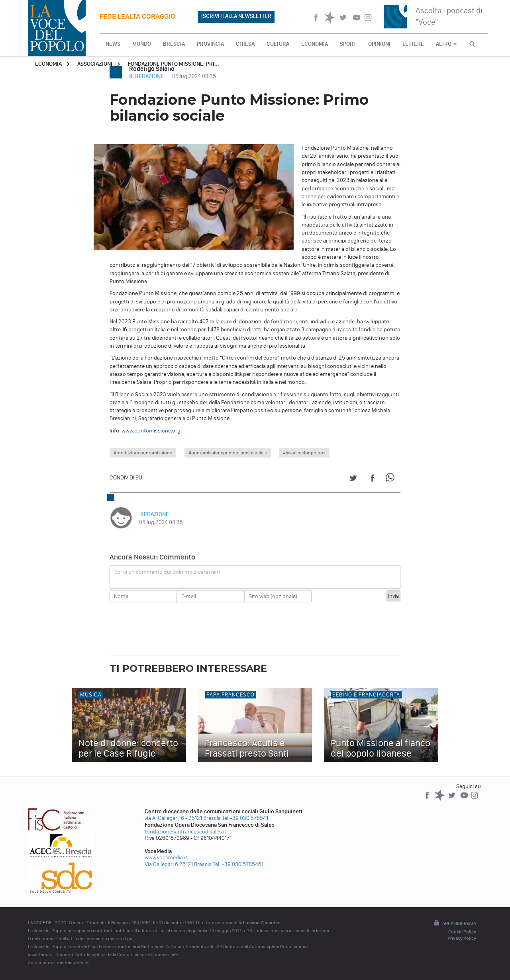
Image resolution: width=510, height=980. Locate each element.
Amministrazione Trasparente (58, 962)
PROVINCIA (210, 44)
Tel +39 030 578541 (245, 818)
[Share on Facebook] (372, 479)
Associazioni (95, 64)
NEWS (113, 44)
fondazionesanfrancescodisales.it (185, 832)
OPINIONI (379, 44)
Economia (48, 64)
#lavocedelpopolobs (304, 453)
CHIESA (245, 44)
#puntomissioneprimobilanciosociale (228, 453)
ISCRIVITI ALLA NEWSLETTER (236, 16)
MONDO (142, 44)
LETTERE (413, 44)
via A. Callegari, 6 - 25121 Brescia (183, 818)
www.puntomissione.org (151, 431)
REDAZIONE (153, 514)
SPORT (348, 44)
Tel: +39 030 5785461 (238, 864)
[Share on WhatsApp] (391, 479)
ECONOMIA (315, 44)
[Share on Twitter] (353, 479)
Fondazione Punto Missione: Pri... (174, 64)
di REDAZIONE (147, 76)
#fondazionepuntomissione (143, 453)
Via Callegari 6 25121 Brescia (178, 864)
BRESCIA (174, 44)
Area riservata (454, 923)
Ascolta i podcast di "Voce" (449, 16)
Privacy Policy (462, 938)
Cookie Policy (462, 932)
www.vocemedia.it (166, 858)
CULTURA (278, 44)
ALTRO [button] (446, 44)
